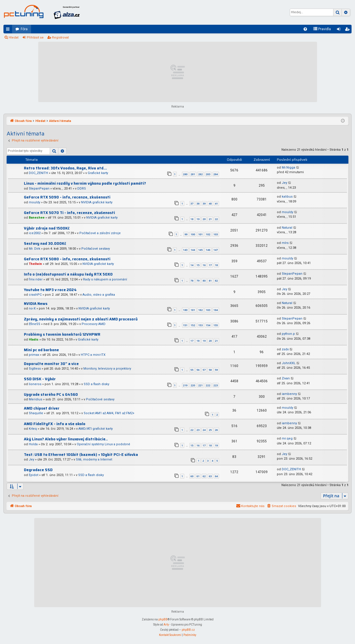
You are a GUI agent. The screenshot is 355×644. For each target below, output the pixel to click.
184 (216, 310)
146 (208, 250)
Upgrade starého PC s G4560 (51, 394)
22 (216, 219)
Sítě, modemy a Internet (94, 459)
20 (204, 219)
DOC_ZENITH (38, 173)
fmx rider (36, 279)
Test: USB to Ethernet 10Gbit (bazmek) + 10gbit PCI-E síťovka (81, 455)
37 (192, 203)
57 (204, 370)
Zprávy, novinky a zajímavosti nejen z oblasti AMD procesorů (81, 319)
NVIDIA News (36, 304)
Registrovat (60, 38)
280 (185, 174)
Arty (166, 625)
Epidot (33, 475)
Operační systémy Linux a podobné (103, 444)
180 (185, 310)
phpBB (163, 619)
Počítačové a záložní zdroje (100, 233)
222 (208, 385)
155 (216, 325)
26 (216, 430)
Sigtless (35, 369)
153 (200, 325)
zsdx (285, 349)
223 (216, 385)
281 (193, 174)
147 (216, 250)
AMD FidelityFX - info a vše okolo (55, 424)
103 (216, 234)
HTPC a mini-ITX (93, 355)
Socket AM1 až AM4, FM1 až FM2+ (109, 413)
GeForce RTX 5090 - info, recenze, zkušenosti (67, 197)
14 (192, 265)
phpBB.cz (188, 630)
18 (192, 219)
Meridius (35, 399)
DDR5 (81, 189)
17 (210, 265)
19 (198, 219)
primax (34, 355)
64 (216, 476)
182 (200, 310)
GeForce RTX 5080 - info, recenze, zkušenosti (67, 259)
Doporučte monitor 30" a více (51, 364)
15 (198, 265)
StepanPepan (39, 189)
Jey (284, 183)
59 (216, 370)
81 (210, 281)
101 (200, 234)
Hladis (34, 340)
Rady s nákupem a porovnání (105, 279)
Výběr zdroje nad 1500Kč (47, 228)
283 (208, 174)
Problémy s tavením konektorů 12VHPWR (62, 334)
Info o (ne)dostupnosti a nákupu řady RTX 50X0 (68, 274)
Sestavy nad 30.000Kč (45, 243)
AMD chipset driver (42, 408)
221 (200, 385)
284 (216, 174)
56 (198, 370)
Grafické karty (98, 173)
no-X (32, 308)
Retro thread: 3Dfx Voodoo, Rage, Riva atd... (65, 168)
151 (185, 325)
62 (204, 476)
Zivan (286, 378)
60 (192, 476)
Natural (287, 228)
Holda (33, 444)
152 (193, 325)
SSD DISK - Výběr (40, 379)
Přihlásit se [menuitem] (340, 30)
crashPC (35, 295)
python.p (288, 334)
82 (216, 281)
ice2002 (35, 233)
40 (210, 203)
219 (185, 385)
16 (204, 265)
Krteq (33, 429)
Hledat (14, 38)
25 (210, 430)
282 (200, 174)
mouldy (34, 202)
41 (216, 203)
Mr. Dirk (34, 249)
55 (192, 370)
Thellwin (35, 264)
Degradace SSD (38, 470)
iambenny (289, 394)
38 (198, 203)
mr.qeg (287, 438)
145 (200, 250)
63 (210, 476)
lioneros (35, 384)
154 (208, 325)
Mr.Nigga (288, 168)
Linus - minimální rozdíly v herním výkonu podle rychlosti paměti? (85, 183)
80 (204, 281)
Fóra (24, 29)
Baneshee (37, 218)
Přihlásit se (35, 38)
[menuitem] (305, 29)
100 (193, 234)
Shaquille (36, 413)
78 (192, 281)
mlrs (285, 243)
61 (198, 476)
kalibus (287, 197)
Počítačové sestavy (96, 249)
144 (193, 250)
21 (210, 219)
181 (193, 310)
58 (210, 370)
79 (198, 281)
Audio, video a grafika (99, 295)
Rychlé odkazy (9, 30)
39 (204, 203)
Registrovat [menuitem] (348, 30)
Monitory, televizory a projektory (107, 369)
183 (208, 310)
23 (198, 430)
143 (185, 250)
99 (186, 234)
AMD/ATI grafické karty (96, 429)
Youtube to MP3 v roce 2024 (50, 290)
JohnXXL (289, 363)
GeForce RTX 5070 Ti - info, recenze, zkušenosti (69, 213)
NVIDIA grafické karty (97, 202)
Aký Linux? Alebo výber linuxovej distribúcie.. (66, 439)
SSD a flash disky (96, 384)
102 (208, 234)
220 (193, 385)
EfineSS (34, 324)
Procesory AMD (94, 324)
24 (204, 430)
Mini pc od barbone (41, 350)
